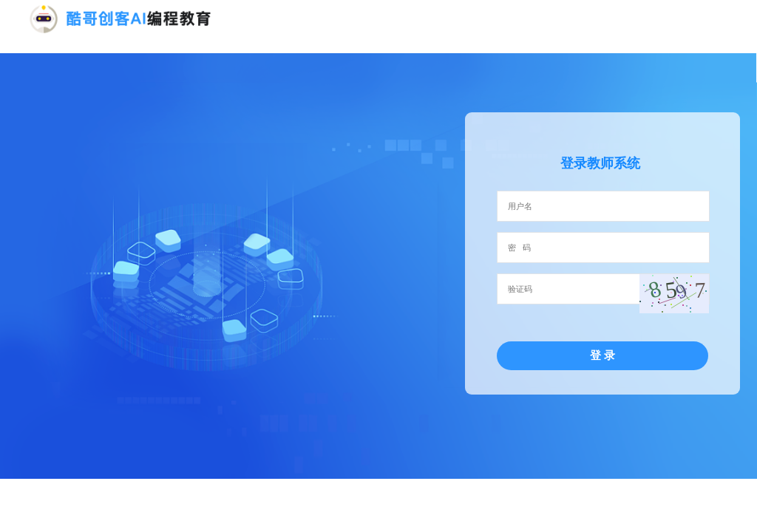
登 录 (602, 355)
